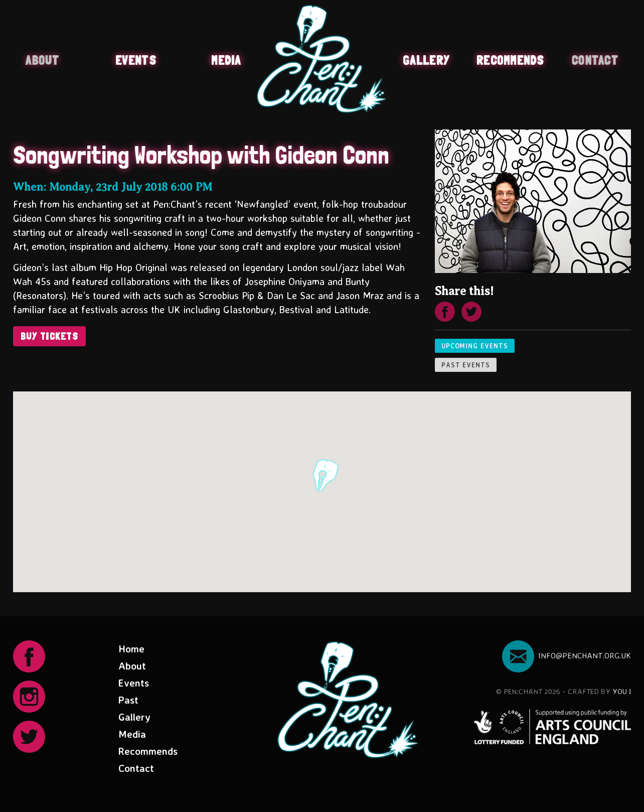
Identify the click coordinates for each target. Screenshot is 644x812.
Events (136, 60)
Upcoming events (475, 346)
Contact (596, 60)
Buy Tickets (50, 336)
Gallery (426, 60)
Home (131, 649)
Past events (466, 365)
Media (226, 60)
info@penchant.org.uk (567, 655)
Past (128, 700)
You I (622, 691)
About (41, 60)
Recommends (510, 60)
